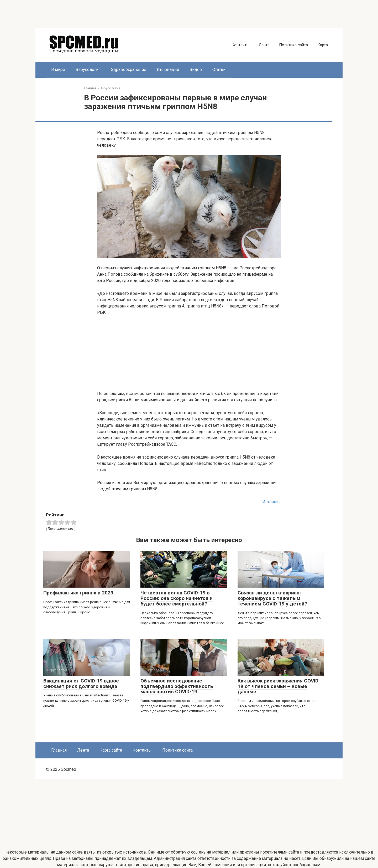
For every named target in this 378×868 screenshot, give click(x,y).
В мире (58, 70)
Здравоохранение (129, 70)
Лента (264, 45)
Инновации (168, 70)
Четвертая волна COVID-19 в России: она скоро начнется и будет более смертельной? (177, 598)
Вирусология (88, 70)
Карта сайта (111, 750)
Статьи (219, 70)
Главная (59, 750)
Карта (323, 45)
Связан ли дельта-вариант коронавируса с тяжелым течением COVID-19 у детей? (272, 598)
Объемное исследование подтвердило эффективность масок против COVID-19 (177, 686)
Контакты (240, 45)
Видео (196, 70)
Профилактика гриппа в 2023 (78, 593)
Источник (272, 502)
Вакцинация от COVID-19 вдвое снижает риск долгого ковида (81, 684)
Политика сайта (293, 45)
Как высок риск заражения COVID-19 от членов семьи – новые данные (279, 686)
